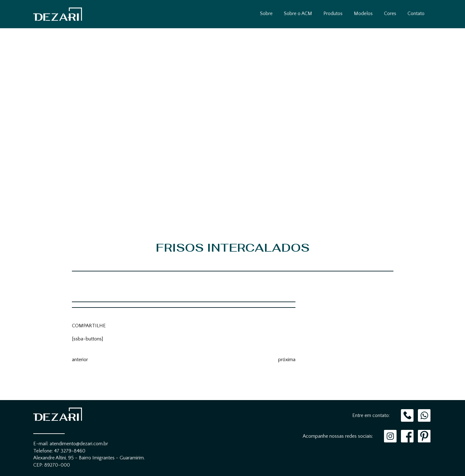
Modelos (363, 13)
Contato (416, 13)
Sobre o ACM (298, 13)
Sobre (266, 13)
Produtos (333, 13)
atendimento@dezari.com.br (79, 444)
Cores (390, 13)
